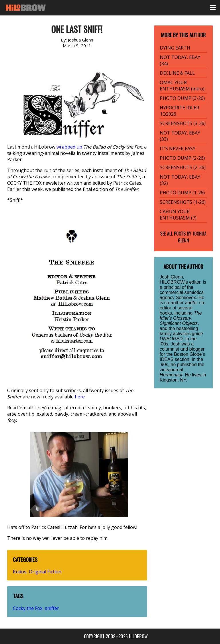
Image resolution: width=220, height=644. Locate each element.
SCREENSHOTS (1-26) (183, 202)
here (80, 397)
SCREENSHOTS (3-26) (183, 123)
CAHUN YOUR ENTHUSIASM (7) (178, 215)
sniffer (52, 608)
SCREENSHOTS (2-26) (183, 167)
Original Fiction (45, 572)
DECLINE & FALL (177, 73)
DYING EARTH (175, 48)
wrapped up (69, 147)
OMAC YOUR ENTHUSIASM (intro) (182, 86)
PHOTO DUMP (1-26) (182, 193)
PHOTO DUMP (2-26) (182, 158)
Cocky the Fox (28, 608)
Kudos (20, 572)
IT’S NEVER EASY (178, 149)
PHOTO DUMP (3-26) (182, 98)
